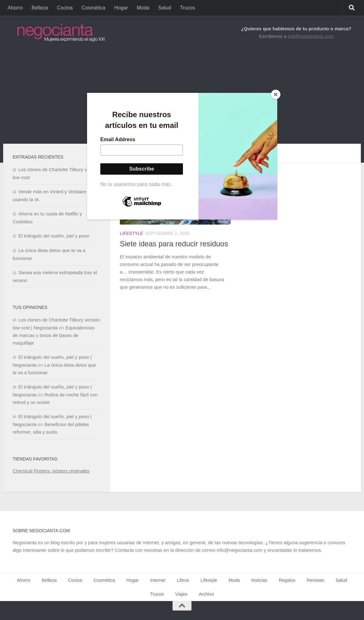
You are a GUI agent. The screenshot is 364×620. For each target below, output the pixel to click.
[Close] (276, 94)
